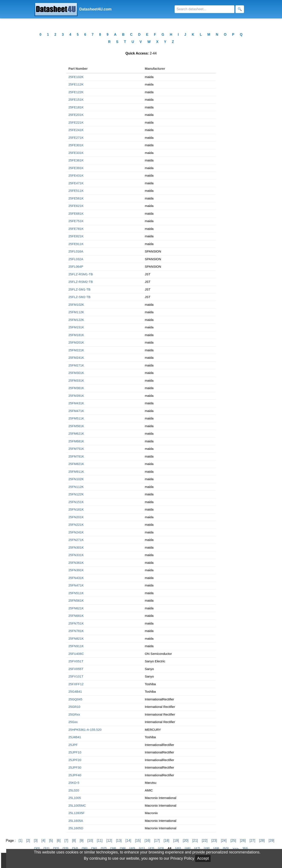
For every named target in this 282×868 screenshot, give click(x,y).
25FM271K (76, 365)
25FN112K (76, 487)
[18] (167, 841)
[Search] (205, 9)
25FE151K (76, 100)
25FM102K (76, 305)
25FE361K (76, 160)
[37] (104, 849)
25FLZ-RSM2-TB (81, 282)
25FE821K (76, 236)
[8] (74, 841)
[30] (37, 849)
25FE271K (76, 138)
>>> (235, 849)
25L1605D (76, 828)
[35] (85, 849)
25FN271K (76, 540)
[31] (46, 849)
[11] (100, 841)
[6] (59, 841)
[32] (56, 849)
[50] (226, 849)
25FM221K (76, 350)
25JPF (73, 745)
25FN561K (76, 600)
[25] (233, 841)
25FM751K (76, 449)
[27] (252, 841)
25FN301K (76, 547)
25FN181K (76, 509)
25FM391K (76, 396)
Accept (203, 858)
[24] (224, 841)
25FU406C (76, 654)
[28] (262, 841)
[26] (243, 841)
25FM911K (76, 472)
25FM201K (76, 342)
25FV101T (76, 676)
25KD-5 (74, 783)
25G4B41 (75, 692)
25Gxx (73, 722)
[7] (66, 841)
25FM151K (76, 327)
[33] (65, 849)
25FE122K (76, 92)
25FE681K (76, 213)
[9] (82, 841)
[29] (271, 841)
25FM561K (76, 426)
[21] (195, 841)
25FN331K (76, 555)
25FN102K (76, 479)
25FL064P (76, 266)
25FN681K (76, 616)
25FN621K (76, 608)
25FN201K (76, 517)
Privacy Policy (182, 858)
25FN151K (76, 502)
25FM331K (76, 380)
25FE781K (76, 229)
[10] (90, 841)
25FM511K (76, 418)
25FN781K (76, 631)
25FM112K (76, 312)
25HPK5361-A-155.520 (85, 730)
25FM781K (76, 456)
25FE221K (76, 122)
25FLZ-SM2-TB (80, 297)
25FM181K (76, 335)
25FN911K (76, 646)
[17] (157, 841)
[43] (161, 849)
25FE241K (76, 130)
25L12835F (77, 813)
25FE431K (76, 175)
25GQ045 (75, 699)
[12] (109, 841)
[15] (138, 841)
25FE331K (76, 153)
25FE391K (76, 168)
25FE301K (76, 145)
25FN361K (76, 563)
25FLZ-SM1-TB (80, 289)
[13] (119, 841)
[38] (113, 849)
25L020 (74, 790)
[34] (75, 849)
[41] (142, 849)
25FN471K (76, 585)
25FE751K (76, 221)
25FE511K (76, 191)
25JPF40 (75, 775)
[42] (151, 849)
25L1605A (76, 821)
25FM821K (76, 464)
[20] (186, 841)
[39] (123, 849)
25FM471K (76, 411)
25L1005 (75, 798)
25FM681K (76, 441)
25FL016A (76, 251)
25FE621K (76, 206)
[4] (43, 841)
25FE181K (76, 107)
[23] (214, 841)
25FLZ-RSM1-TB (81, 274)
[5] (51, 841)
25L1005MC (77, 805)
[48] (207, 849)
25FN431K (76, 578)
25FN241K (76, 532)
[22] (205, 841)
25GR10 (75, 707)
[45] (178, 849)
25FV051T (76, 661)
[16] (147, 841)
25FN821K (76, 638)
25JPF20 (75, 760)
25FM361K (76, 388)
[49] (216, 849)
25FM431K (76, 403)
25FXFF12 (76, 684)
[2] (28, 841)
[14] (128, 841)
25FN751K (76, 623)
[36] (94, 849)
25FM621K (76, 433)
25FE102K (76, 77)
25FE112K (76, 84)
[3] (36, 841)
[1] (20, 841)
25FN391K (76, 570)
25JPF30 (75, 767)
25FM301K (76, 373)
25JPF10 (75, 752)
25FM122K (76, 320)
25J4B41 (75, 737)
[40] (132, 849)
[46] (188, 849)
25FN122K (76, 494)
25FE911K (76, 244)
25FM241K (76, 358)
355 (245, 849)
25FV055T (76, 669)
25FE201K (76, 115)
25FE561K (76, 198)
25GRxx (74, 714)
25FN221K (76, 525)
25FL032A (76, 259)
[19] (176, 841)
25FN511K (76, 593)
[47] (197, 849)
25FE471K (76, 183)
